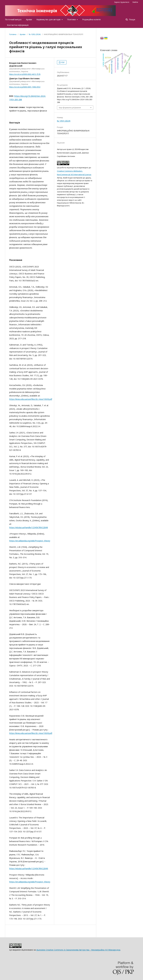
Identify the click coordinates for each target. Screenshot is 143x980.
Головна (13, 34)
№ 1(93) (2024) (35, 34)
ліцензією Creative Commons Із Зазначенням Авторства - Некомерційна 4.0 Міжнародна (78, 950)
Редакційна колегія (91, 19)
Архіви (29, 19)
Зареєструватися (122, 2)
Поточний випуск (13, 19)
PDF (63, 62)
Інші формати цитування (70, 108)
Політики (72, 19)
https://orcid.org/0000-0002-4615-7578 (25, 74)
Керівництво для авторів (49, 19)
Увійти (135, 2)
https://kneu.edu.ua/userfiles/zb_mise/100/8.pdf (31, 399)
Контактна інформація (18, 25)
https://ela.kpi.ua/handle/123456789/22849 (29, 527)
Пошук (132, 19)
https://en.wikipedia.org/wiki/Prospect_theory (30, 541)
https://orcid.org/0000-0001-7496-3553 (25, 87)
